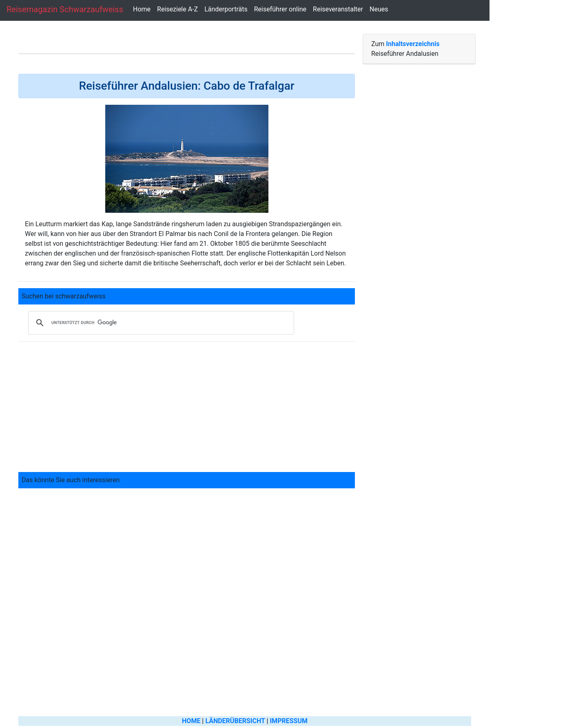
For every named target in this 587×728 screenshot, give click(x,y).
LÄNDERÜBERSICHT (235, 721)
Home (142, 9)
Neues (379, 9)
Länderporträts (226, 9)
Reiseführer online (280, 9)
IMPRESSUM (289, 721)
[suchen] (160, 323)
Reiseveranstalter (338, 9)
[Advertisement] (187, 405)
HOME (191, 721)
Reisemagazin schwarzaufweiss (65, 9)
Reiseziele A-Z (177, 9)
